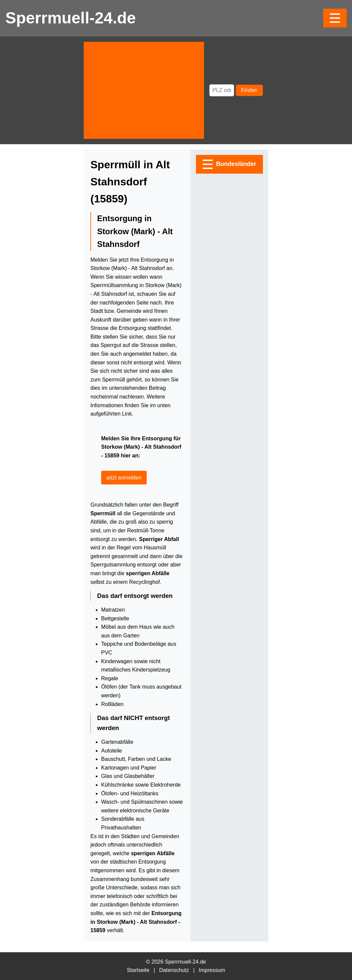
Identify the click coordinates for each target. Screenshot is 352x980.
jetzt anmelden (124, 478)
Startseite (138, 970)
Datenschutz (174, 970)
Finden (249, 90)
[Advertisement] (144, 90)
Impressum (212, 970)
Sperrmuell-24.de (71, 18)
